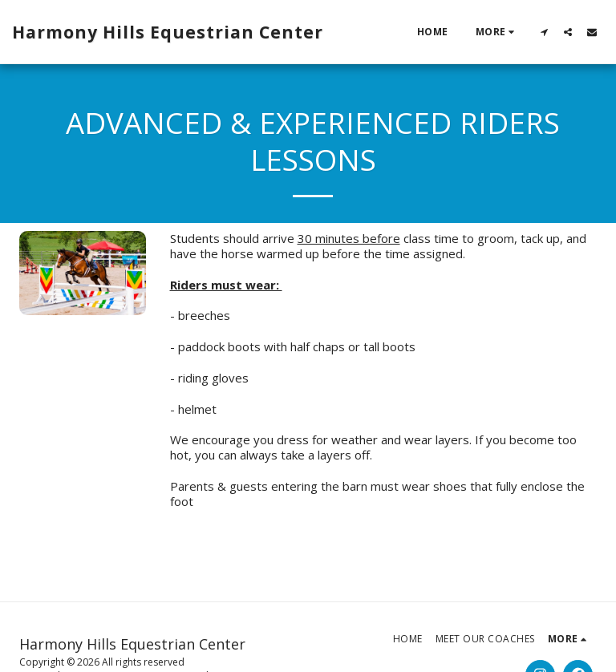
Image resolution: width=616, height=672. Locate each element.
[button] (544, 32)
